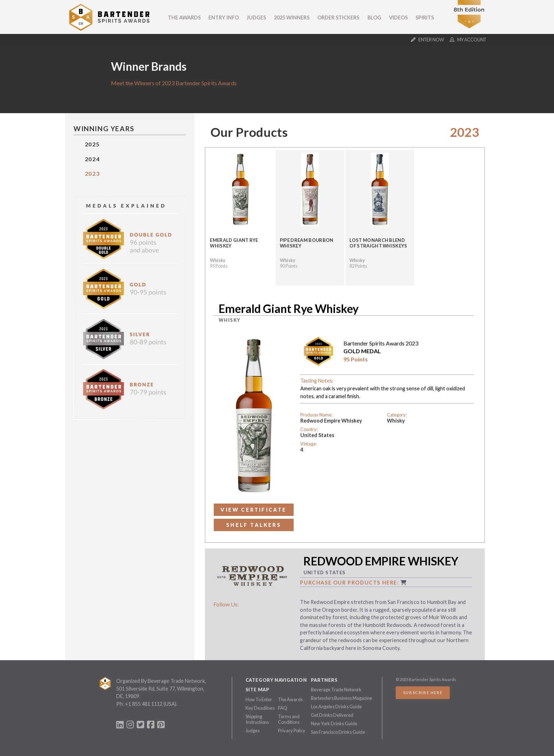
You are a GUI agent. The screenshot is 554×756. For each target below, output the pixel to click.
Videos (398, 18)
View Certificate (254, 510)
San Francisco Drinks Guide (338, 732)
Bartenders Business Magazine (341, 698)
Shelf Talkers (254, 525)
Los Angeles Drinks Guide (336, 706)
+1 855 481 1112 (144, 704)
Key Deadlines (260, 708)
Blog (374, 18)
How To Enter (259, 699)
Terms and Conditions (289, 719)
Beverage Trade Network (336, 690)
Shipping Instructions (257, 719)
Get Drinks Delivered (332, 715)
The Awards (184, 18)
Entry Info (224, 18)
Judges (256, 18)
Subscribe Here (423, 693)
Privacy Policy (292, 731)
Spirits (425, 18)
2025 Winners (292, 18)
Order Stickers (338, 18)
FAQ (283, 708)
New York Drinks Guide (334, 723)
